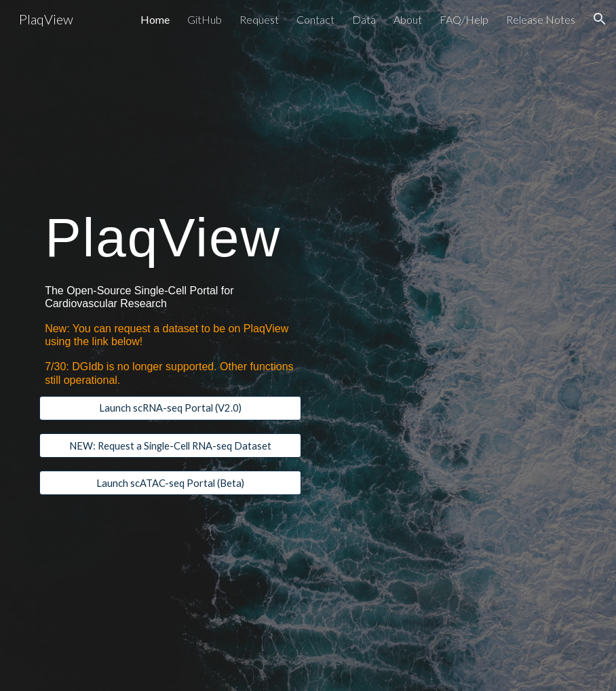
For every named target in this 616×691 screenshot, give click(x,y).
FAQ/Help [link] (464, 19)
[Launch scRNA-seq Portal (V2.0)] (170, 408)
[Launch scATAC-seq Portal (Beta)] (170, 483)
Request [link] (259, 19)
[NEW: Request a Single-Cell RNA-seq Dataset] (170, 446)
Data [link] (364, 19)
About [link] (408, 19)
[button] (600, 19)
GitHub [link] (205, 19)
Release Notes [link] (541, 19)
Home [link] (155, 19)
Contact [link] (315, 19)
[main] (170, 235)
